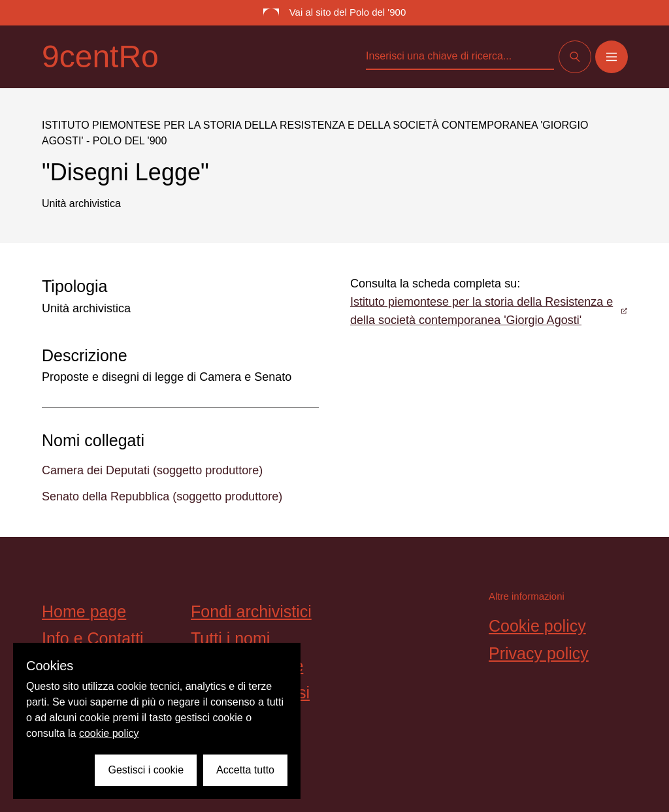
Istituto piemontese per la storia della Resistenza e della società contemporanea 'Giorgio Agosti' (489, 311)
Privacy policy (539, 653)
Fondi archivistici (251, 611)
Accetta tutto (245, 770)
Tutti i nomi (230, 638)
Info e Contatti (93, 638)
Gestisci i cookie (146, 770)
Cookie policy (537, 626)
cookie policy (109, 733)
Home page (84, 611)
